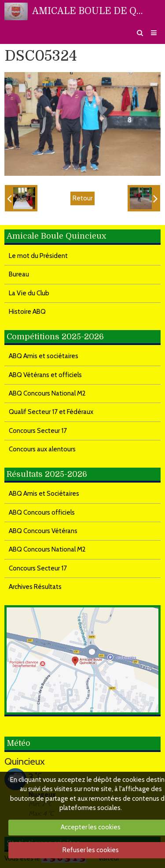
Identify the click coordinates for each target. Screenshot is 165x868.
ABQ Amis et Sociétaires (44, 494)
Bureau (19, 274)
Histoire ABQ (27, 312)
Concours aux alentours (42, 449)
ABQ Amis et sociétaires (44, 356)
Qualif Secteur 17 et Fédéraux (51, 412)
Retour (82, 198)
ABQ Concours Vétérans (43, 531)
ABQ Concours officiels (42, 512)
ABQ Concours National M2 (47, 393)
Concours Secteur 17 (38, 431)
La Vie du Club (29, 293)
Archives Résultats (35, 587)
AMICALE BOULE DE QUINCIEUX (90, 11)
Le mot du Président (38, 256)
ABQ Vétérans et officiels (45, 375)
